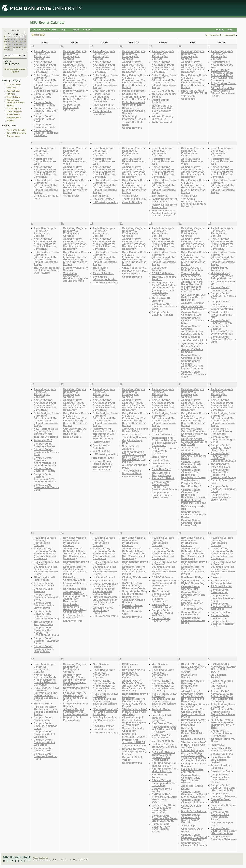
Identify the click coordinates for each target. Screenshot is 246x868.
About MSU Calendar (16, 130)
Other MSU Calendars (17, 133)
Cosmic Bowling (132, 128)
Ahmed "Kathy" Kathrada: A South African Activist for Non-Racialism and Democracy (45, 67)
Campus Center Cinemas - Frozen (162, 313)
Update (15, 72)
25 (14, 36)
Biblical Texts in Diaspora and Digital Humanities (164, 783)
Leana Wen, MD (73, 621)
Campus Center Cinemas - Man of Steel (44, 119)
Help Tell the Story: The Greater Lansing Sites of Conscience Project (46, 711)
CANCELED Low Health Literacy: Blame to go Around (134, 586)
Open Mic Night (190, 337)
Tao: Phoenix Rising (46, 437)
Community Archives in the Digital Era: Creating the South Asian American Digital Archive (105, 589)
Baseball (216, 577)
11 (14, 42)
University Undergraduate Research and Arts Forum (192, 732)
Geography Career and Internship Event (194, 308)
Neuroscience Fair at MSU (223, 283)
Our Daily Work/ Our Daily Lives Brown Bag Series (75, 99)
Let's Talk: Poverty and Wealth (192, 771)
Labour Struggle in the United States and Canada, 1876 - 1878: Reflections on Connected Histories (194, 755)
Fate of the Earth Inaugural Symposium (162, 718)
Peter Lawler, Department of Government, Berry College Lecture (75, 608)
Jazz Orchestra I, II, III (194, 340)
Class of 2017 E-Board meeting (161, 736)
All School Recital (221, 586)
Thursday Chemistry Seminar (164, 95)
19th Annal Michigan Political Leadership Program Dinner (164, 213)
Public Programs (14, 112)
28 (23, 36)
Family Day (217, 745)
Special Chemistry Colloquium (133, 729)
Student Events (14, 118)
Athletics (11, 94)
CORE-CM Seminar (163, 91)
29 (25, 47)
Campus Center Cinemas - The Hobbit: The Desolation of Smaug (164, 486)
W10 (5, 39)
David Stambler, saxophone (102, 113)
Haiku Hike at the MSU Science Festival (221, 760)
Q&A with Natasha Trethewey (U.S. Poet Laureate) (164, 747)
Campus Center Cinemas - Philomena (194, 801)
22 (25, 44)
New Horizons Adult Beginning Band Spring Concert (46, 431)
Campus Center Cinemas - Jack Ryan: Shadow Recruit (161, 828)
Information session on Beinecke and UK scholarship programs (164, 584)
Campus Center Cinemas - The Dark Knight (46, 111)
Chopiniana (188, 99)
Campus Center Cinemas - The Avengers (43, 96)
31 (12, 50)
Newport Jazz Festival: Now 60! (162, 606)
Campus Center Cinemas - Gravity (44, 104)
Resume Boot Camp (193, 739)
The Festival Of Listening (161, 299)
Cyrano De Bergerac (46, 91)
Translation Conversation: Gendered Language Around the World (75, 277)
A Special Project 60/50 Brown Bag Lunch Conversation (75, 712)
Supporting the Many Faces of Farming (135, 592)
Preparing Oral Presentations (72, 719)
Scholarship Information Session (134, 118)
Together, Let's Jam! (134, 199)
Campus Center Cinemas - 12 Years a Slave (164, 306)
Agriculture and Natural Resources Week (45, 161)
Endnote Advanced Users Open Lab (134, 104)
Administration (13, 91)
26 (17, 36)
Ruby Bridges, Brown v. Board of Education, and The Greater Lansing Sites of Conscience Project (47, 81)
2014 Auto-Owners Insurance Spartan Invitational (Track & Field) (223, 724)
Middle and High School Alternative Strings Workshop (222, 276)
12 (17, 42)
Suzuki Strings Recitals (160, 101)
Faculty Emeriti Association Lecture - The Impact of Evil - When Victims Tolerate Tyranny (106, 434)
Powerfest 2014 (43, 440)
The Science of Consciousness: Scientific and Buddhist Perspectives (162, 596)
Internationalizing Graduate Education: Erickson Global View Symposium (165, 442)
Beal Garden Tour (162, 723)
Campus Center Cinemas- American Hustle (193, 595)
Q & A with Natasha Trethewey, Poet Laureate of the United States (163, 756)
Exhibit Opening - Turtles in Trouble (221, 582)
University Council (104, 91)
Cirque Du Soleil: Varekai (132, 758)
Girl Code (216, 808)
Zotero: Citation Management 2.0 (191, 275)
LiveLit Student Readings (161, 465)
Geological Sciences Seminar (194, 765)
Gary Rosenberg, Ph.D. (132, 442)
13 (20, 42)
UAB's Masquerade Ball (193, 507)
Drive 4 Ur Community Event (74, 579)
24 (12, 36)
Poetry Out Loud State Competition (192, 269)
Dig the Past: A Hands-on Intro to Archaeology (221, 431)
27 (20, 36)
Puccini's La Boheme (194, 811)
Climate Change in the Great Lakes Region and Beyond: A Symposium (135, 721)
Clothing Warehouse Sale (134, 579)
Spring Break (71, 196)
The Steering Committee (100, 269)
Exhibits (10, 106)
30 (9, 50)
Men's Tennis (160, 457)
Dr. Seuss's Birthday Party (46, 197)
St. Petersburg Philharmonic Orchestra (72, 107)
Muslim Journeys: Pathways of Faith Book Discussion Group (162, 109)
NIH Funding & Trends (160, 776)
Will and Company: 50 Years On (163, 118)
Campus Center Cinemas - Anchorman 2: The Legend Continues (192, 330)
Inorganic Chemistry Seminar (75, 92)
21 (23, 44)
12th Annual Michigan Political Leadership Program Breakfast (194, 203)
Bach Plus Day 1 (162, 469)
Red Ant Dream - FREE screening (103, 462)
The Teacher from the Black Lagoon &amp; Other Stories (47, 270)
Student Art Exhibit (163, 478)
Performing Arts (14, 109)
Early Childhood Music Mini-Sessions (194, 502)
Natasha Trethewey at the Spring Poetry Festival (134, 751)
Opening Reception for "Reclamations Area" (104, 720)
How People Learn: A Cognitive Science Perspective (194, 722)
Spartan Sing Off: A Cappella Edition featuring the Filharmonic (163, 809)
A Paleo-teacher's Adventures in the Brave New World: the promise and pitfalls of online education (192, 285)
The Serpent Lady (103, 458)
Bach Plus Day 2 (191, 486)
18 (14, 44)
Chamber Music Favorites (43, 590)
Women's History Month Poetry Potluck (103, 610)
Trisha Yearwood (162, 122)
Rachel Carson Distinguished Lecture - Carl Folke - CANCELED (105, 98)
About (35, 858)
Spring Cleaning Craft (132, 612)
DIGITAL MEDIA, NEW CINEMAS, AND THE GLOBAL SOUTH (164, 798)
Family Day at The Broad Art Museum (222, 749)
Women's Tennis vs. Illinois (223, 740)
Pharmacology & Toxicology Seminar (134, 436)
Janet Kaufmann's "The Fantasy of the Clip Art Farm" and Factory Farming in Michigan (134, 457)
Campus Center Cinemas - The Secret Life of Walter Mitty (165, 818)
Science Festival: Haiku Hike (221, 767)
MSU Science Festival (101, 665)
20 (20, 44)
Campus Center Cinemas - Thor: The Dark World (46, 133)
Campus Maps (13, 136)
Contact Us (43, 858)
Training (10, 121)
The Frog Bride (43, 703)
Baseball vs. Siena (222, 754)
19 (17, 44)
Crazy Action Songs (134, 268)
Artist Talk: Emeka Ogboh (192, 787)
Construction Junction (160, 269)
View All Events (14, 85)
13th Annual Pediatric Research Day (135, 430)
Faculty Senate (102, 442)
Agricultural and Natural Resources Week (222, 64)
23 (9, 36)
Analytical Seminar (193, 303)
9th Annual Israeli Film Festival (44, 579)
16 (9, 44)
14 (23, 42)
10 (12, 42)
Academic (11, 88)
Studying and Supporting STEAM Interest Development (135, 96)
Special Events (13, 115)
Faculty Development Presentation (164, 200)
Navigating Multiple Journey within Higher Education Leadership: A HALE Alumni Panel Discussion (75, 595)
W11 (5, 42)
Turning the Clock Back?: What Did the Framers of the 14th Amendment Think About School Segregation (164, 289)
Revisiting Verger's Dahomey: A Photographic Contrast (45, 55)
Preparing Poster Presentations (132, 607)
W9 (5, 36)
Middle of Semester (134, 91)
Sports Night (189, 825)
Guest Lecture (101, 451)
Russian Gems (72, 437)
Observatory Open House (192, 830)
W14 (5, 50)
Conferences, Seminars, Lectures (16, 101)
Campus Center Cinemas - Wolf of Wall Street (162, 613)
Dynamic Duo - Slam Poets (223, 482)
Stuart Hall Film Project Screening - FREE (222, 315)
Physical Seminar (103, 105)
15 (25, 42)
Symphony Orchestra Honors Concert (194, 345)
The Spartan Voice (192, 609)
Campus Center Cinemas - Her (161, 620)
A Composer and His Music (135, 466)
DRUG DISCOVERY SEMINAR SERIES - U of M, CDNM (194, 93)
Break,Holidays (14, 97)
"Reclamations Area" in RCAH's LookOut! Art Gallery (105, 712)
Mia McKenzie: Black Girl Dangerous (135, 272)
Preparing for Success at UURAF (134, 741)
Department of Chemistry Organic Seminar (134, 111)
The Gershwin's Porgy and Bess (102, 468)
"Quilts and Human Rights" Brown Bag (193, 582)
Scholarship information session (134, 735)
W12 (5, 44)
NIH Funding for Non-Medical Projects (164, 764)
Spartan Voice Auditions (101, 446)
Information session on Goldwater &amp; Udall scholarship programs (105, 601)
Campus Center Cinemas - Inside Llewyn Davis (162, 495)
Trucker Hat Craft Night (132, 123)
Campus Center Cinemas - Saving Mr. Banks (194, 456)
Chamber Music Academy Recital (44, 584)
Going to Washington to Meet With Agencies (164, 451)
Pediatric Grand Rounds (161, 711)
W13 (5, 47)
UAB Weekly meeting (105, 108)
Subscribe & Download (15, 69)
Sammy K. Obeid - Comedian (192, 351)
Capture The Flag (221, 612)
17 (12, 44)
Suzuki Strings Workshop (219, 269)
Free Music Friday (192, 577)
